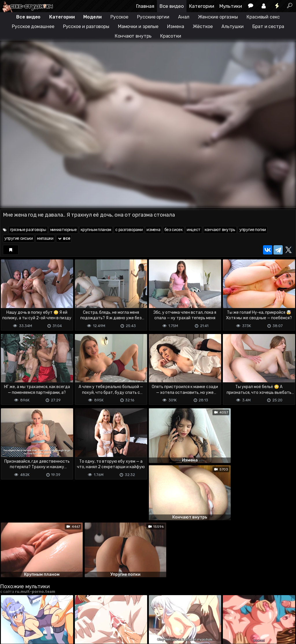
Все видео (172, 6)
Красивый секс (263, 17)
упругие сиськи (19, 238)
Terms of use (30, 617)
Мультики (231, 6)
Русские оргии (153, 17)
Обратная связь (60, 617)
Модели (92, 17)
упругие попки (253, 230)
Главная (145, 6)
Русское (119, 17)
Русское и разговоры (86, 26)
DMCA (9, 617)
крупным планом (96, 230)
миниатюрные (64, 230)
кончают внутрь (220, 230)
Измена (175, 26)
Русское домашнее (33, 26)
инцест (194, 230)
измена (153, 230)
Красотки (171, 36)
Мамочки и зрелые (138, 26)
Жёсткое (203, 26)
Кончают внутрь (133, 36)
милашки (45, 238)
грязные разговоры (28, 230)
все (64, 238)
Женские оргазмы (218, 17)
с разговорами (129, 230)
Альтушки (233, 26)
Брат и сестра (268, 26)
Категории (202, 6)
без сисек (174, 230)
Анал (184, 17)
